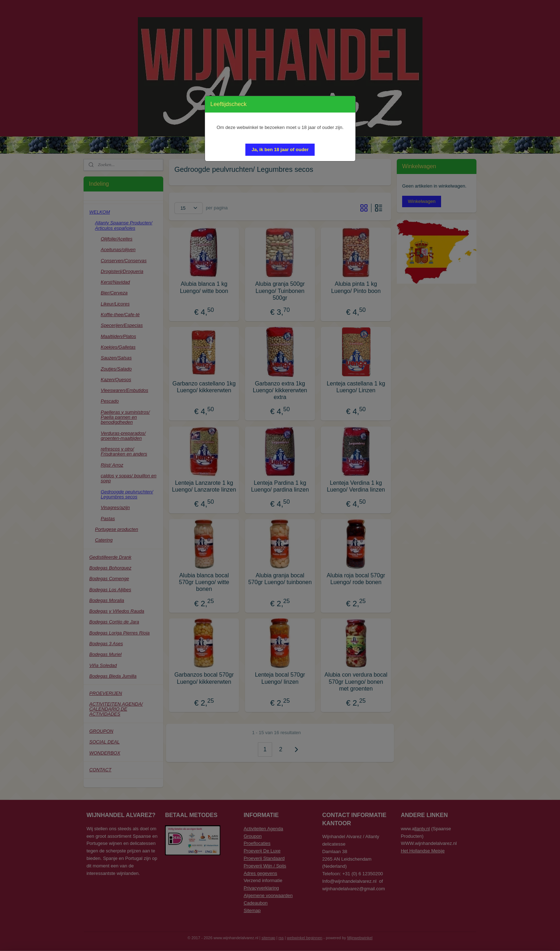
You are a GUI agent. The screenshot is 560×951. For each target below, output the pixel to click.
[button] (280, 150)
